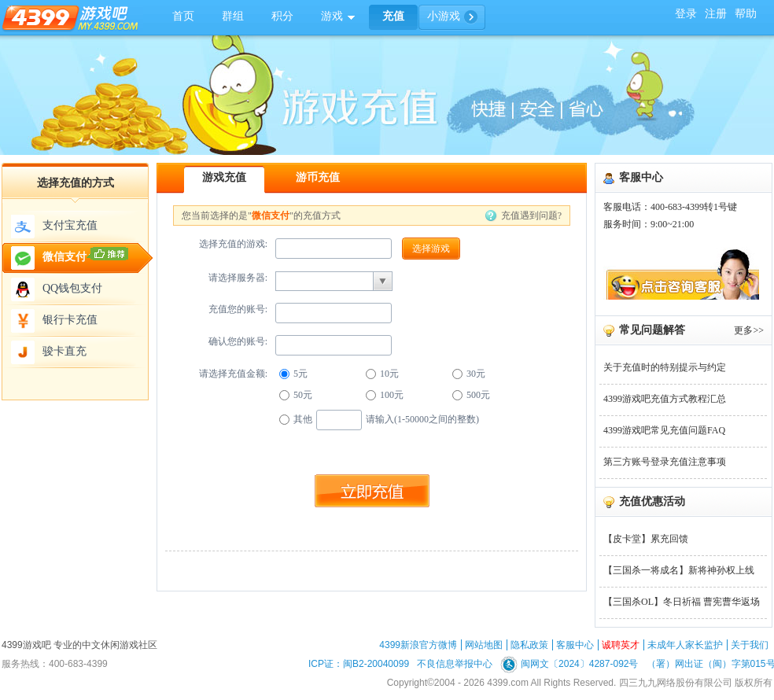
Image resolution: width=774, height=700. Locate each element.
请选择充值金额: (233, 374)
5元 (293, 374)
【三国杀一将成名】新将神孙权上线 (679, 570)
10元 (382, 374)
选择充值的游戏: (233, 244)
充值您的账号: (238, 309)
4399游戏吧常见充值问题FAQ (664, 430)
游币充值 (318, 177)
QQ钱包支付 (57, 289)
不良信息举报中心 (455, 664)
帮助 (746, 14)
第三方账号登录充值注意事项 (665, 462)
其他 (296, 419)
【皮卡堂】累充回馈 (646, 539)
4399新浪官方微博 (418, 645)
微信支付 (70, 258)
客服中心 (575, 645)
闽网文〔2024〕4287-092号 (569, 664)
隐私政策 (529, 645)
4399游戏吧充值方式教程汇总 (665, 399)
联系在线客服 (681, 273)
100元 (385, 395)
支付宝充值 (54, 227)
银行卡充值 (54, 321)
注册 (716, 14)
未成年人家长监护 (685, 645)
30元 (469, 374)
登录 (686, 14)
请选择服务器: (238, 278)
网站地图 (484, 645)
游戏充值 (224, 177)
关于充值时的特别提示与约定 (665, 367)
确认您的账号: (238, 341)
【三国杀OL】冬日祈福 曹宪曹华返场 (682, 602)
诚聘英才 (621, 645)
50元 (296, 395)
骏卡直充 (49, 352)
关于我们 (750, 645)
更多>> (749, 330)
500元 (471, 395)
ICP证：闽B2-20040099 (359, 664)
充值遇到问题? (531, 216)
